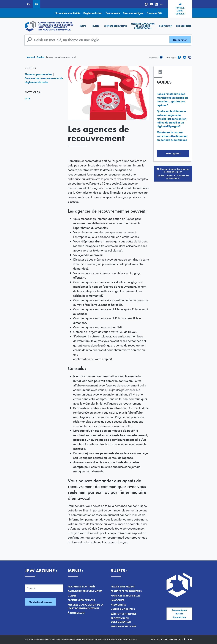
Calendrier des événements (85, 591)
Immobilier (118, 600)
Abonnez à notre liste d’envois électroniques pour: (173, 174)
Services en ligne (133, 13)
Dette (28, 99)
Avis (190, 639)
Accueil (31, 57)
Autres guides (173, 154)
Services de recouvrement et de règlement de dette (44, 80)
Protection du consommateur (121, 620)
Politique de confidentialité (168, 639)
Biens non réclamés (123, 626)
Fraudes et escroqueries (126, 591)
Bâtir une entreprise (124, 614)
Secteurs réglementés (116, 26)
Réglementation (93, 13)
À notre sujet (166, 26)
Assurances (118, 605)
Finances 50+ (154, 13)
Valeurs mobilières (123, 609)
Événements (113, 13)
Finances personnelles (38, 74)
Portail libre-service (180, 11)
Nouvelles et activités (67, 13)
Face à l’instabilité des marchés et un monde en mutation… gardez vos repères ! (172, 99)
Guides (96, 26)
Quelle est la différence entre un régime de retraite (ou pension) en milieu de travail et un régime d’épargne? (172, 119)
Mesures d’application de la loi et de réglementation (143, 26)
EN (29, 4)
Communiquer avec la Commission (179, 614)
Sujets (83, 26)
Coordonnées (183, 26)
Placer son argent (123, 587)
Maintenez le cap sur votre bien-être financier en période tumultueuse (172, 136)
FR (36, 4)
